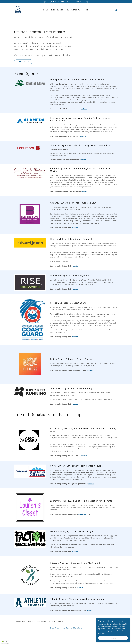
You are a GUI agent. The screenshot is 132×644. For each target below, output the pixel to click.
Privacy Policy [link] (60, 628)
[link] (18, 10)
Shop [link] (52, 628)
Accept (113, 638)
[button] (116, 10)
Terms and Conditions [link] (74, 628)
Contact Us (23, 62)
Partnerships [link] (74, 10)
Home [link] (46, 10)
